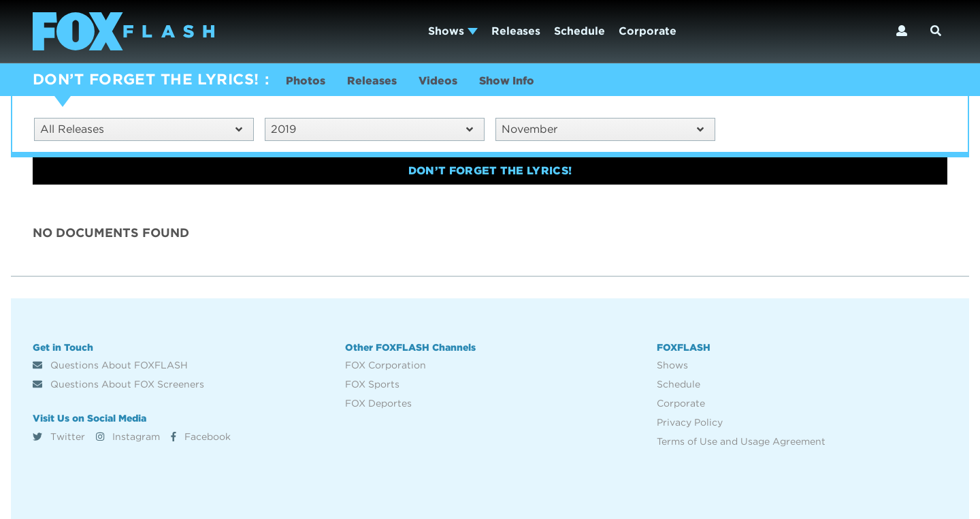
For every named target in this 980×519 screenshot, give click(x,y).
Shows (453, 31)
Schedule (579, 31)
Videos (438, 81)
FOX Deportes (378, 403)
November (603, 129)
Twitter (59, 437)
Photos (306, 81)
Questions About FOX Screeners (118, 384)
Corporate (648, 31)
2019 (372, 129)
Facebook (201, 437)
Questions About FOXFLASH (110, 365)
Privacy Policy (690, 422)
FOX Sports (372, 384)
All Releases (141, 129)
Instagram (128, 437)
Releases (516, 31)
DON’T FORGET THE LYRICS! (146, 79)
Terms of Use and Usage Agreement (741, 441)
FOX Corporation (386, 365)
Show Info (507, 81)
